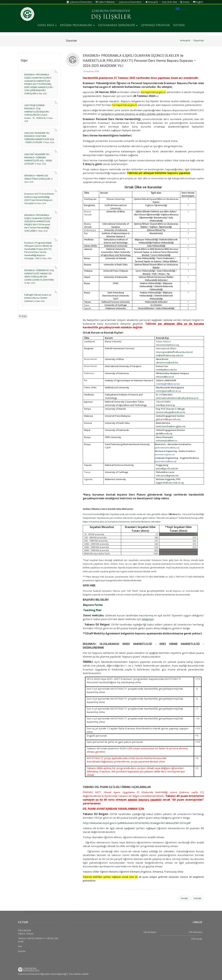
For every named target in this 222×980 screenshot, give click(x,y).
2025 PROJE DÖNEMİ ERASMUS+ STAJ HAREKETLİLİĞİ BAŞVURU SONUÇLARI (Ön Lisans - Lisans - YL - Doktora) (37, 111)
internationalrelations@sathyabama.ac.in (177, 398)
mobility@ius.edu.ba (166, 370)
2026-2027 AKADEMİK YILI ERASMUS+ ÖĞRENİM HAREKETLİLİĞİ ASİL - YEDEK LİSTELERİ (38, 159)
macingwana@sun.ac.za (168, 391)
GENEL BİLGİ (47, 25)
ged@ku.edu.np (164, 433)
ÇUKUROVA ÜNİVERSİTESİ (111, 11)
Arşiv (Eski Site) (169, 2)
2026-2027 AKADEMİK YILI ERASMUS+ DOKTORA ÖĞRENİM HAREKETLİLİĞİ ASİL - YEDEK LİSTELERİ (39, 138)
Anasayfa (152, 2)
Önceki (184, 898)
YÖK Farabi (197, 939)
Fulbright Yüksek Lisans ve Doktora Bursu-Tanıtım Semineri (38, 298)
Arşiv (24, 316)
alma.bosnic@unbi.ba (167, 362)
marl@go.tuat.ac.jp (165, 405)
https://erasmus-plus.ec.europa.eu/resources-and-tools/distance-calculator (122, 522)
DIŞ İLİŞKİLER (111, 17)
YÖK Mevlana (195, 932)
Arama (185, 2)
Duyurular (199, 40)
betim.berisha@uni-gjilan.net (171, 426)
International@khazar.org (167, 345)
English (198, 2)
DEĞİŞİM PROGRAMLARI (77, 25)
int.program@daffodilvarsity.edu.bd (174, 352)
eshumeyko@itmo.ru (167, 441)
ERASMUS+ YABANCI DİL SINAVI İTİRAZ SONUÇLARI (37, 177)
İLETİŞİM (179, 25)
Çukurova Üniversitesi (79, 2)
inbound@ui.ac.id (165, 377)
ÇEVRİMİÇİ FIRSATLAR (155, 25)
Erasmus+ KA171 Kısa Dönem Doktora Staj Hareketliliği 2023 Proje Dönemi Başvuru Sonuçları (39, 198)
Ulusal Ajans (150, 932)
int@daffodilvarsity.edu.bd (170, 355)
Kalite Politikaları (105, 2)
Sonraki (197, 898)
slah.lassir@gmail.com (167, 475)
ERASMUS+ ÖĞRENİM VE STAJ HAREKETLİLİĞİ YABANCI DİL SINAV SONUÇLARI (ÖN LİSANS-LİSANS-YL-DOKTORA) (39, 275)
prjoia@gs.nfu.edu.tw (167, 468)
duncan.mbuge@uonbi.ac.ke (171, 412)
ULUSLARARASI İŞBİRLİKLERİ (118, 25)
